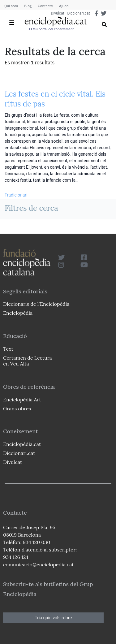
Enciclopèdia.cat (22, 444)
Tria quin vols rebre (54, 618)
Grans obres (17, 408)
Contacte (45, 6)
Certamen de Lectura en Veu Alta (28, 361)
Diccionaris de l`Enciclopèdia (36, 304)
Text (8, 349)
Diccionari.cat (78, 13)
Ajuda (64, 6)
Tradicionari (16, 195)
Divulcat (58, 13)
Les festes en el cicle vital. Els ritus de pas (55, 99)
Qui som (11, 6)
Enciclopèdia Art (22, 400)
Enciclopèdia (18, 313)
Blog (28, 6)
